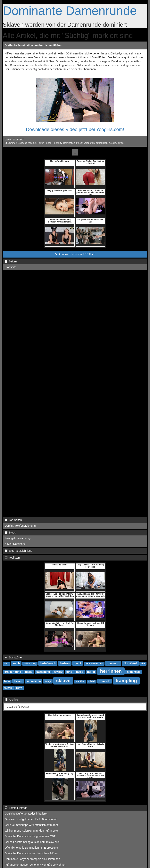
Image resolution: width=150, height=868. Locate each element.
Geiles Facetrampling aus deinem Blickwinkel (32, 842)
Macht (79, 143)
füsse (29, 672)
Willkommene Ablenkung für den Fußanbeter (32, 831)
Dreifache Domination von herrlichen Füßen (33, 45)
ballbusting (30, 664)
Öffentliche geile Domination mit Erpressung (31, 848)
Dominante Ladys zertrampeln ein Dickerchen (32, 859)
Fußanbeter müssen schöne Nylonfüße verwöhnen (35, 865)
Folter (41, 143)
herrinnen (111, 671)
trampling (126, 680)
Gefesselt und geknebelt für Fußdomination (31, 819)
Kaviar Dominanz (15, 544)
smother (80, 681)
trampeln (105, 681)
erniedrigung (13, 672)
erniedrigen (102, 143)
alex (6, 664)
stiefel (92, 681)
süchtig (112, 143)
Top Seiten (13, 520)
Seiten (11, 261)
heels (80, 672)
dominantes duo (94, 664)
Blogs (10, 533)
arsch (16, 663)
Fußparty (57, 143)
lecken (18, 681)
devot (77, 663)
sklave (63, 680)
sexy (48, 681)
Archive (11, 700)
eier (143, 664)
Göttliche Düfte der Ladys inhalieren (26, 814)
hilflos (121, 143)
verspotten (89, 143)
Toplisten (12, 558)
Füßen (48, 143)
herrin (91, 672)
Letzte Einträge (16, 808)
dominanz (113, 663)
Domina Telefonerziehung (20, 526)
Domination (69, 143)
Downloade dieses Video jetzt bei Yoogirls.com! (75, 129)
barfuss (65, 663)
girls (69, 672)
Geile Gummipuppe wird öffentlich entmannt (31, 825)
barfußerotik (48, 663)
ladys (7, 681)
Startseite (10, 267)
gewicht (58, 672)
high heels (134, 672)
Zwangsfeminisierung (18, 538)
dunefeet (130, 663)
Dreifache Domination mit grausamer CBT (30, 836)
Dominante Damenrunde (70, 11)
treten (8, 688)
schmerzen (34, 681)
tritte (19, 688)
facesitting (43, 672)
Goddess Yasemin (27, 143)
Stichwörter (14, 657)
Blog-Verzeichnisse (18, 551)
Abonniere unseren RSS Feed (75, 254)
